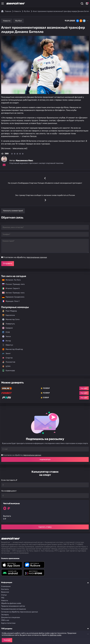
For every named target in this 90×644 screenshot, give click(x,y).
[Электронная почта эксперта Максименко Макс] (4, 165)
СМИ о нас (5, 620)
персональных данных (37, 257)
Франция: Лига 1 (10, 301)
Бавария (7, 328)
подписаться (45, 459)
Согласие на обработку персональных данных (20, 612)
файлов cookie (56, 635)
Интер (7, 341)
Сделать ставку (45, 527)
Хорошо (7, 640)
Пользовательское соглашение (14, 609)
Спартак (7, 358)
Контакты (5, 589)
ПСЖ (6, 332)
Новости (7, 21)
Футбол (19, 21)
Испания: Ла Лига (11, 280)
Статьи (4, 595)
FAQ (3, 598)
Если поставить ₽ (9, 480)
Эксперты (5, 615)
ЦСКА (6, 366)
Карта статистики (8, 623)
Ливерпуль (8, 324)
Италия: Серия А (10, 288)
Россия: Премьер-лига (12, 284)
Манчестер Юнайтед (12, 349)
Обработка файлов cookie (11, 603)
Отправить (8, 263)
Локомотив (9, 362)
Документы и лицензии (11, 617)
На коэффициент (9, 491)
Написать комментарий (13, 211)
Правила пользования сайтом (13, 606)
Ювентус (8, 345)
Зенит (6, 353)
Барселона (8, 315)
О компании (6, 586)
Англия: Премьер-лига (12, 293)
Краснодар (8, 370)
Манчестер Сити (11, 319)
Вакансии (5, 592)
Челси (6, 336)
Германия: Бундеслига (12, 297)
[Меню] (3, 3)
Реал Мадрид (9, 311)
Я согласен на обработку (25, 257)
